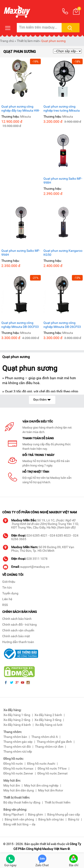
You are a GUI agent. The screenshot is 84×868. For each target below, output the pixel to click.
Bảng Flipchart (14, 814)
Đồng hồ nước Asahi (41, 764)
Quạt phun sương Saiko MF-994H (21, 253)
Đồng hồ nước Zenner (18, 773)
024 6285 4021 (37, 535)
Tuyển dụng (10, 593)
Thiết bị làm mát (28, 41)
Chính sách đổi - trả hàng (19, 624)
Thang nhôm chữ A (45, 737)
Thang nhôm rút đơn (49, 747)
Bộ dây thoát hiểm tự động (22, 802)
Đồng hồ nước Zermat (53, 773)
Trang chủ (7, 41)
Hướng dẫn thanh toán (18, 642)
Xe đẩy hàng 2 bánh (48, 715)
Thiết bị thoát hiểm (57, 802)
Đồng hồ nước (13, 764)
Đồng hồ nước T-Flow (52, 768)
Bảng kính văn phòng (19, 819)
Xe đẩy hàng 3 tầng (48, 720)
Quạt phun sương (53, 41)
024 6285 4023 (60, 535)
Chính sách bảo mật (16, 636)
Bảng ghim (36, 814)
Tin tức (7, 587)
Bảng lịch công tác (51, 819)
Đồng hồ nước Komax (18, 768)
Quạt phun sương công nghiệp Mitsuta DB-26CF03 (62, 325)
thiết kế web (48, 844)
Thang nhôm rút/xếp (18, 751)
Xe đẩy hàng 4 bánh (17, 725)
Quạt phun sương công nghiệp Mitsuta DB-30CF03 (20, 325)
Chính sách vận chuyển (18, 630)
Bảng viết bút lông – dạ (19, 824)
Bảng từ (74, 819)
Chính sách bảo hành (17, 619)
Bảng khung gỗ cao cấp (64, 814)
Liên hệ (7, 599)
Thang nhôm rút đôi (17, 747)
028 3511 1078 (37, 559)
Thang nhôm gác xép (18, 742)
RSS (5, 605)
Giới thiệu (9, 582)
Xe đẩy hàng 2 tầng (17, 720)
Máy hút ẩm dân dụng (19, 790)
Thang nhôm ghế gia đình (54, 742)
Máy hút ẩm (12, 785)
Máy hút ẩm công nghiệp (41, 785)
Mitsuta (26, 117)
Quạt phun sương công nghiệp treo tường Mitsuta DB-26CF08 (62, 109)
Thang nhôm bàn (15, 737)
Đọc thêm (42, 399)
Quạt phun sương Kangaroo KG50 (63, 253)
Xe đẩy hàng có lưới (49, 725)
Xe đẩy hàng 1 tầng (17, 715)
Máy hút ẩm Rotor (51, 790)
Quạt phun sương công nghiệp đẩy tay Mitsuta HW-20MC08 (20, 109)
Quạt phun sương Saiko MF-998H (63, 181)
